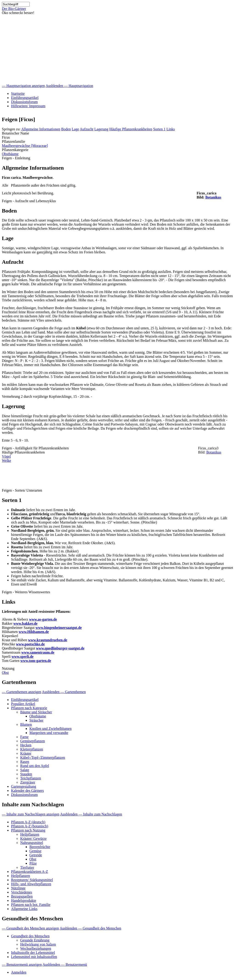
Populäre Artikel (23, 704)
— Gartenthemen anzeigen (21, 692)
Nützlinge (18, 888)
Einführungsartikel (25, 98)
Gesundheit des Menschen (30, 936)
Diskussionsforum (24, 102)
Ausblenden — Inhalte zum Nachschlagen (91, 814)
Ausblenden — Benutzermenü (65, 965)
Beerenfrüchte (40, 847)
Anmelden (19, 972)
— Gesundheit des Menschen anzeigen (30, 928)
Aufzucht (87, 129)
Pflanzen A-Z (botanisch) (30, 826)
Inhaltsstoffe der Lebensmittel (33, 953)
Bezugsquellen (22, 896)
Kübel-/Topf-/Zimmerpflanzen (43, 757)
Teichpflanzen (31, 778)
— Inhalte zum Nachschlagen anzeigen (31, 814)
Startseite (18, 94)
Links (171, 129)
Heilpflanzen (30, 834)
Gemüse (35, 851)
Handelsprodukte (24, 900)
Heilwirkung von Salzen (38, 944)
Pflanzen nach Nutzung (28, 830)
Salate (25, 770)
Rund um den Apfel (35, 766)
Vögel (6, 456)
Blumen (26, 724)
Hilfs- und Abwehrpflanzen (31, 884)
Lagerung (101, 129)
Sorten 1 (159, 129)
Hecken (26, 745)
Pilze (33, 863)
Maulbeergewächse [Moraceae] (25, 146)
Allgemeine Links (24, 909)
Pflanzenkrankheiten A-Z (29, 872)
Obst (5, 673)
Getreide (36, 855)
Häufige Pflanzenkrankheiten (131, 129)
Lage (75, 129)
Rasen (25, 762)
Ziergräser (28, 782)
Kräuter (26, 753)
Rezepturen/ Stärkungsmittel (32, 880)
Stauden (26, 774)
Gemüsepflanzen (33, 741)
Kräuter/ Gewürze (33, 839)
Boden (66, 129)
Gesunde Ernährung (35, 940)
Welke (6, 461)
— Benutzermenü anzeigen (22, 965)
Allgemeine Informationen (41, 129)
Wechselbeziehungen (36, 948)
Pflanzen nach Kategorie (29, 708)
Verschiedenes (22, 892)
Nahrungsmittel (32, 843)
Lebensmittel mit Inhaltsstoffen (34, 957)
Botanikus (213, 197)
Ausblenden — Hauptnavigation (69, 86)
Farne (24, 737)
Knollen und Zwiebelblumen (50, 729)
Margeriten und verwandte (49, 733)
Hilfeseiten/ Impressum (28, 106)
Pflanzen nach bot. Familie (31, 905)
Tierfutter (27, 867)
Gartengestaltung (24, 786)
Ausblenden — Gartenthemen (64, 692)
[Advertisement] (117, 49)
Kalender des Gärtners (27, 791)
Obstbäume (10, 154)
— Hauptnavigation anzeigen (23, 86)
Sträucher (36, 720)
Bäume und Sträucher (36, 712)
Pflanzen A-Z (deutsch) (28, 822)
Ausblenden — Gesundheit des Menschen (90, 928)
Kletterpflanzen (32, 749)
